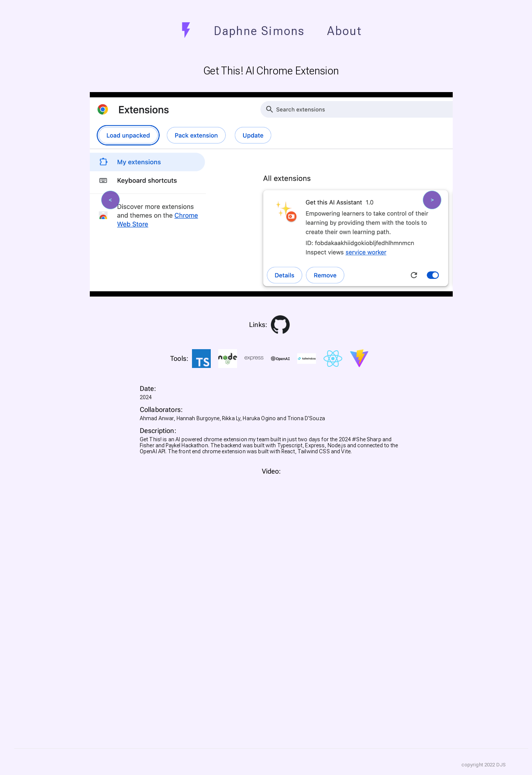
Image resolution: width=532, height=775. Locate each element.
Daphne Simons (260, 31)
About (345, 31)
